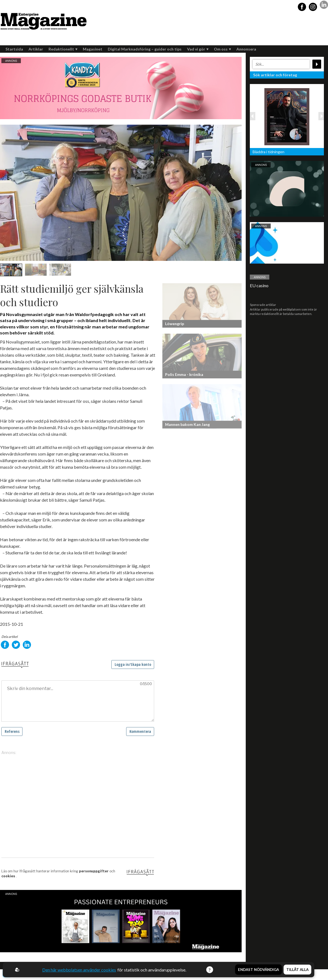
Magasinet (93, 49)
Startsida (14, 49)
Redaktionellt (63, 49)
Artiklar (36, 49)
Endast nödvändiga (258, 970)
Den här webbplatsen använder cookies (79, 970)
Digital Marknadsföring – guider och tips (145, 49)
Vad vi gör (198, 49)
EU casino (259, 285)
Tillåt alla (297, 970)
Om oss (222, 49)
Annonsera (246, 49)
